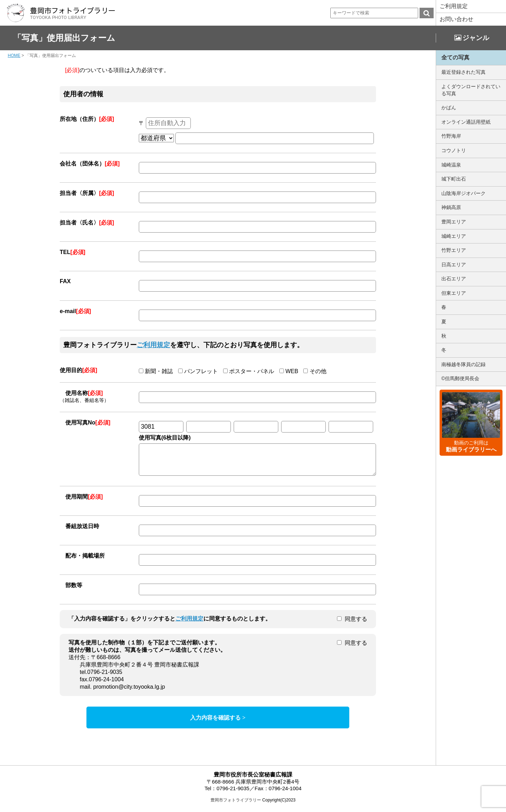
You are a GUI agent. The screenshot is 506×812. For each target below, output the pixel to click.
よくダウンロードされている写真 (471, 90)
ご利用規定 (454, 6)
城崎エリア (454, 236)
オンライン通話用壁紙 (466, 122)
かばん (449, 108)
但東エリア (454, 293)
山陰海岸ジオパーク (463, 193)
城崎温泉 (451, 165)
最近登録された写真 (463, 72)
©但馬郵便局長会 (460, 378)
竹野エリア (454, 250)
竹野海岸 (451, 136)
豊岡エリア (454, 222)
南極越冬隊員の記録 (463, 364)
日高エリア (454, 265)
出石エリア (454, 279)
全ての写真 (455, 57)
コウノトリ (454, 150)
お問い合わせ (456, 19)
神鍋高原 (451, 207)
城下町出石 (454, 179)
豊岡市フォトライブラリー (236, 805)
